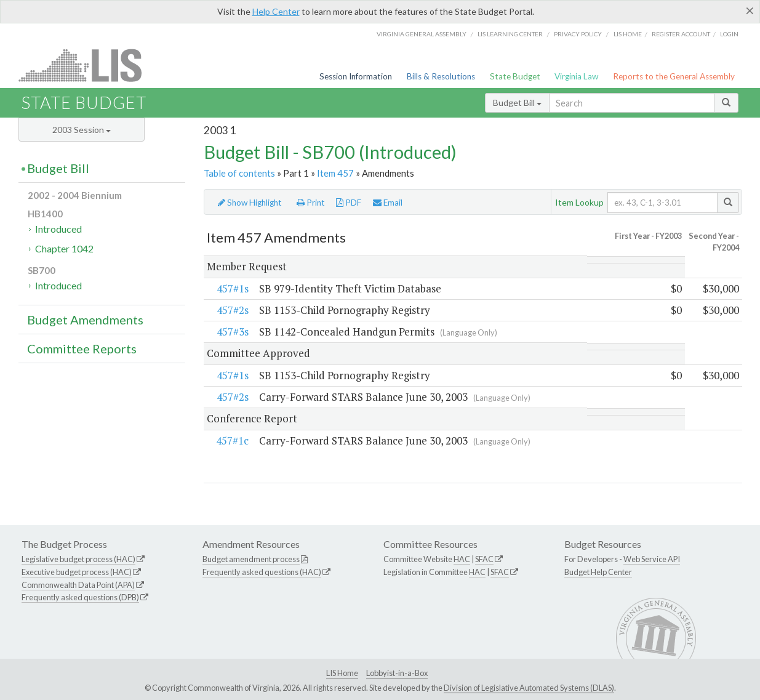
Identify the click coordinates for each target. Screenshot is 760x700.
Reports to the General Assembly (674, 76)
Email (388, 203)
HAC (462, 559)
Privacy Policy (578, 34)
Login (729, 34)
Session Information (356, 76)
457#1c (232, 441)
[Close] (750, 10)
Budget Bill (517, 103)
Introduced (58, 229)
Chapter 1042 (64, 248)
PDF (349, 203)
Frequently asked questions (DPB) (80, 598)
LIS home (628, 34)
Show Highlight (250, 203)
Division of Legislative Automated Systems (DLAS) (529, 688)
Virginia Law (576, 76)
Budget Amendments (85, 320)
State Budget (515, 76)
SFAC (484, 559)
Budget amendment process (251, 559)
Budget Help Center (598, 572)
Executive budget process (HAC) (77, 572)
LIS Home (342, 674)
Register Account (681, 34)
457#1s (233, 288)
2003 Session (82, 130)
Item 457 (335, 173)
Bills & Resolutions (441, 76)
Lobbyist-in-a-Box (397, 674)
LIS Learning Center (510, 34)
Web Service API (652, 559)
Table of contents (239, 173)
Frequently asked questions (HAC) (262, 572)
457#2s (233, 310)
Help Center (276, 11)
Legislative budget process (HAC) (78, 559)
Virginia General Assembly (422, 34)
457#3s (233, 332)
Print (311, 203)
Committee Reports (82, 348)
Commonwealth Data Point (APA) (78, 585)
